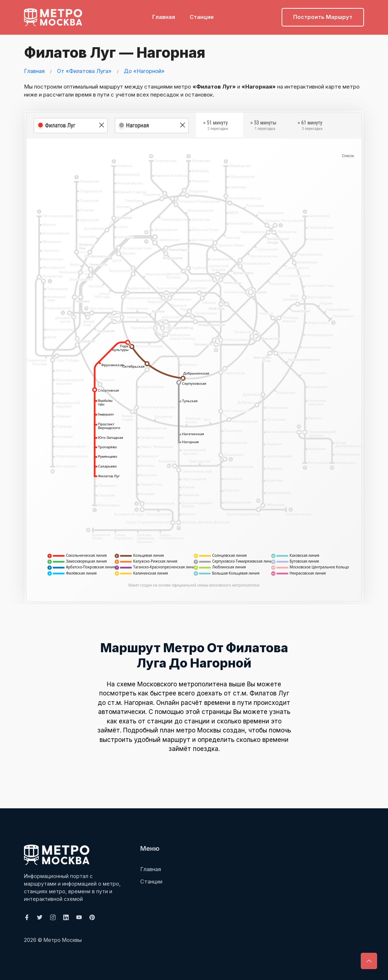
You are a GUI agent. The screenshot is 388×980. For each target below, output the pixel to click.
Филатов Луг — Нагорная (113, 52)
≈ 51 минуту (215, 127)
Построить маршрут (323, 17)
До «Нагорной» (144, 71)
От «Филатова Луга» (84, 71)
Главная (164, 17)
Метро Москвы (63, 940)
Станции (202, 17)
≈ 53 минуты (263, 127)
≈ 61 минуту (310, 127)
